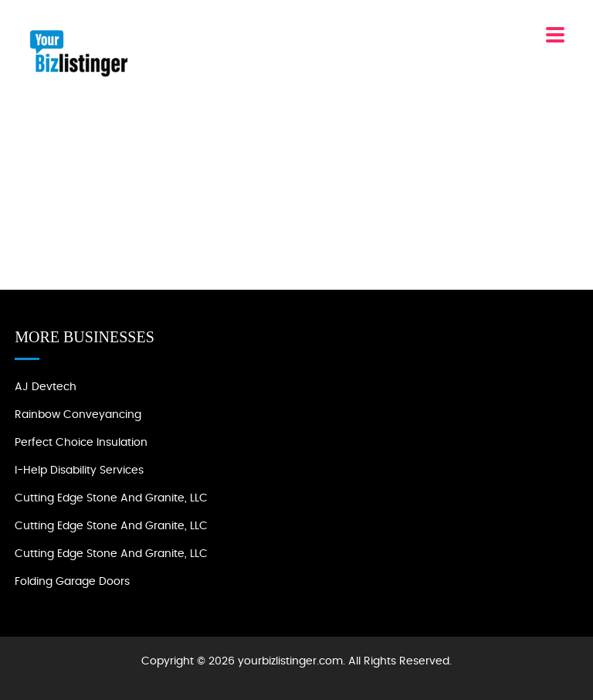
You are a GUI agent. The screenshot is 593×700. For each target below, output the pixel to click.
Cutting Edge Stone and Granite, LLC (111, 498)
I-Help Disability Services (79, 471)
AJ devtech (46, 387)
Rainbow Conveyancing (78, 415)
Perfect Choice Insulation (81, 443)
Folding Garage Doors (72, 582)
